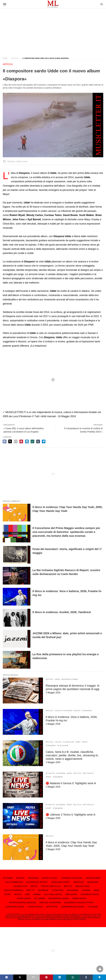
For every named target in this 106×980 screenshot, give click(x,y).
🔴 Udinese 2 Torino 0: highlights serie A (70, 815)
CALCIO (58, 742)
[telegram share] (44, 441)
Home (5, 58)
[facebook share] (5, 441)
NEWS (58, 679)
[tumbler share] (38, 441)
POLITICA (77, 773)
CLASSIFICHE (68, 742)
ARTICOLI (15, 58)
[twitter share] (10, 441)
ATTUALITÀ (50, 773)
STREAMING (87, 711)
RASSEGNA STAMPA (70, 679)
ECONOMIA (61, 773)
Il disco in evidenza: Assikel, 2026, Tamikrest (62, 612)
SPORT (85, 742)
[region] (53, 30)
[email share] (16, 441)
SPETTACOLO (88, 773)
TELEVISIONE (63, 746)
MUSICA (77, 711)
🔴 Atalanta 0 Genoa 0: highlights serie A (71, 783)
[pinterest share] (21, 441)
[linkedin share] (27, 441)
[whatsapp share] (32, 441)
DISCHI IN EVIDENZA (64, 711)
